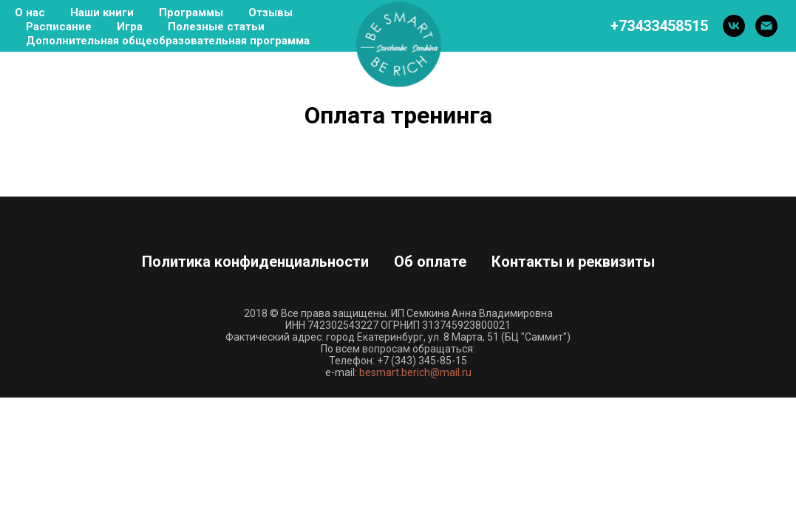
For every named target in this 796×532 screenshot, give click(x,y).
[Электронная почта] (766, 26)
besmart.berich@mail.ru (415, 372)
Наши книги (102, 13)
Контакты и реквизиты (573, 262)
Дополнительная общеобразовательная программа (168, 41)
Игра (130, 27)
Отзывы (271, 13)
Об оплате (430, 262)
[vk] (734, 26)
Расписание (59, 27)
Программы (191, 13)
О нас (30, 13)
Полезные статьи (216, 27)
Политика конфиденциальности (255, 262)
